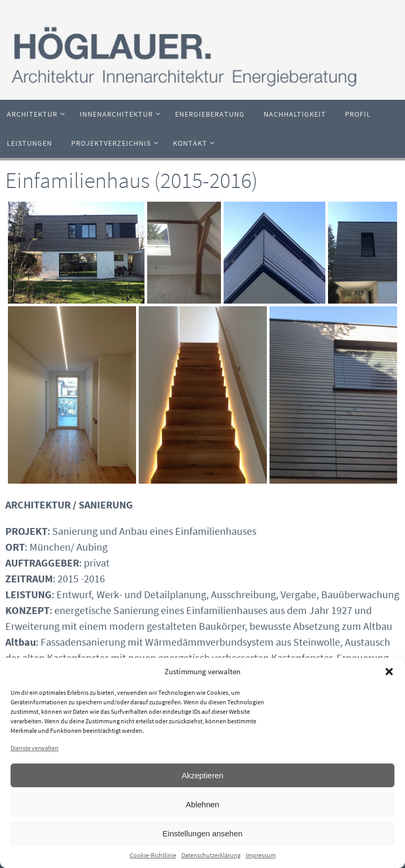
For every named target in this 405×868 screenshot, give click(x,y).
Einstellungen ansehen (202, 833)
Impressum (261, 855)
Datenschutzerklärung (211, 855)
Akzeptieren (202, 775)
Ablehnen (202, 804)
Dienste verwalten (35, 748)
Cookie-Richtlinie (153, 855)
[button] (389, 672)
